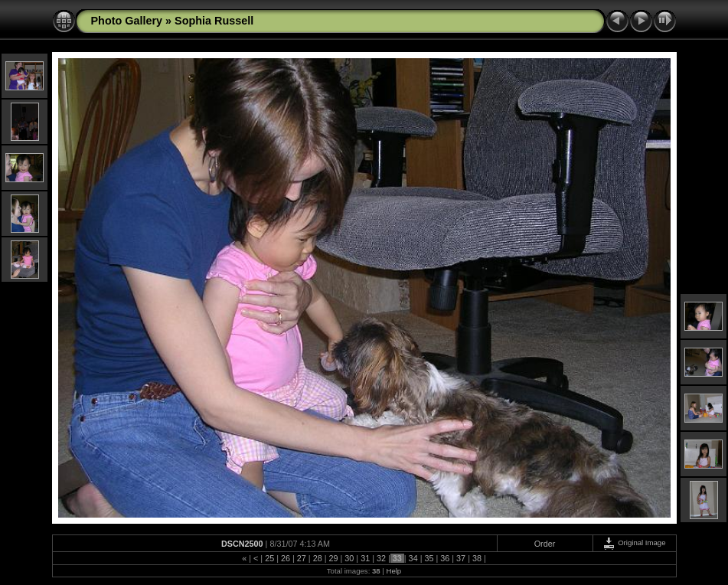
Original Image (634, 543)
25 (269, 558)
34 (413, 558)
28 (318, 558)
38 (477, 558)
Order (545, 544)
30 (349, 558)
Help (393, 571)
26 (286, 558)
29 (333, 558)
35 (429, 558)
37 (461, 558)
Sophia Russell (214, 21)
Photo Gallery (127, 21)
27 (302, 558)
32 (381, 558)
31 (365, 558)
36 (445, 558)
